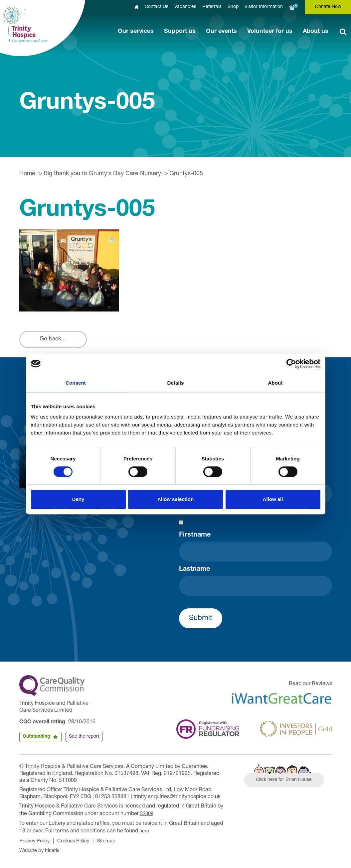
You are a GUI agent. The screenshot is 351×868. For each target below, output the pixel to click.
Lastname (194, 572)
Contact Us (157, 7)
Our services (136, 32)
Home (27, 174)
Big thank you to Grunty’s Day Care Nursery (102, 174)
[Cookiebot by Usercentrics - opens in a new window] (291, 364)
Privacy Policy (36, 842)
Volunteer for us (270, 32)
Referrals (212, 7)
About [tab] (275, 383)
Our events (221, 32)
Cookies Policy (78, 842)
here (145, 832)
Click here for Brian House (288, 784)
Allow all (273, 499)
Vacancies (185, 7)
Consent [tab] (76, 383)
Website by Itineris (41, 851)
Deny (78, 499)
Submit (201, 621)
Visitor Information (264, 7)
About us (316, 32)
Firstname (195, 538)
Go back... (56, 341)
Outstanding (36, 739)
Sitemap (114, 842)
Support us (180, 32)
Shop (233, 7)
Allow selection (175, 499)
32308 (148, 816)
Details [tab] (176, 383)
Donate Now (328, 7)
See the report (84, 739)
